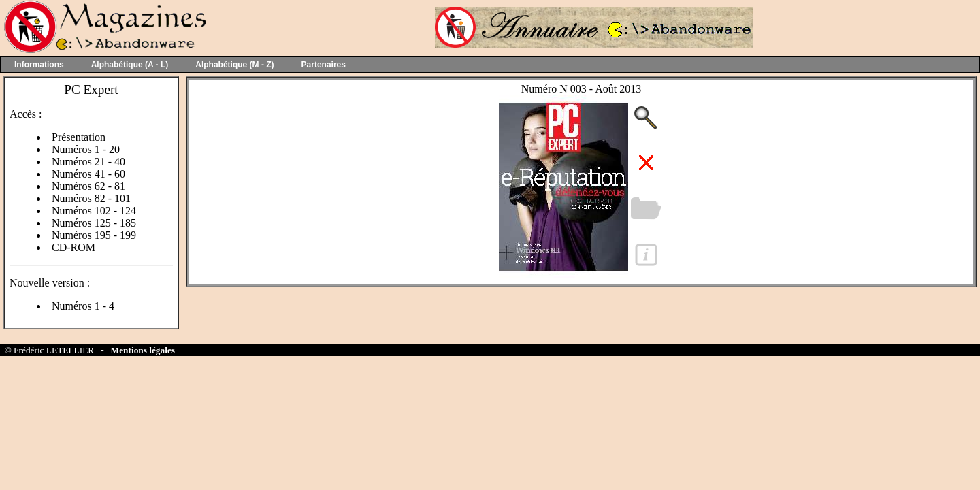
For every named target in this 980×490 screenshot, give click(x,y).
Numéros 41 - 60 (88, 174)
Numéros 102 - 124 (94, 211)
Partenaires (324, 65)
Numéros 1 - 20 (86, 149)
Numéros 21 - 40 (88, 162)
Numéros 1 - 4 (83, 306)
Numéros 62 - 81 (88, 186)
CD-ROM (73, 247)
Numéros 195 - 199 (94, 235)
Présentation (79, 137)
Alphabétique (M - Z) (234, 65)
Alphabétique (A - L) (130, 65)
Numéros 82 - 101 (91, 198)
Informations (39, 65)
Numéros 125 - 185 (94, 223)
